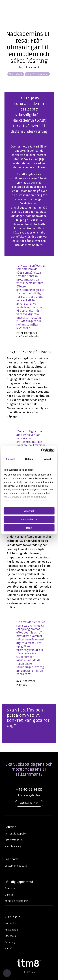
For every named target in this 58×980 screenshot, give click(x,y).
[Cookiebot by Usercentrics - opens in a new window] (41, 451)
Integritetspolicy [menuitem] (14, 840)
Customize (29, 519)
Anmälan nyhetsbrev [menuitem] (17, 901)
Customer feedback (16, 866)
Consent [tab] (11, 459)
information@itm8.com (29, 795)
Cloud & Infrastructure (37, 74)
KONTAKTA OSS (29, 803)
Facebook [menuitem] (10, 888)
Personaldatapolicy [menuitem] (16, 834)
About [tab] (48, 459)
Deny (29, 528)
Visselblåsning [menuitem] (13, 846)
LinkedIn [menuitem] (10, 895)
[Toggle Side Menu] (53, 5)
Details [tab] (29, 459)
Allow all (29, 511)
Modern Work (16, 74)
